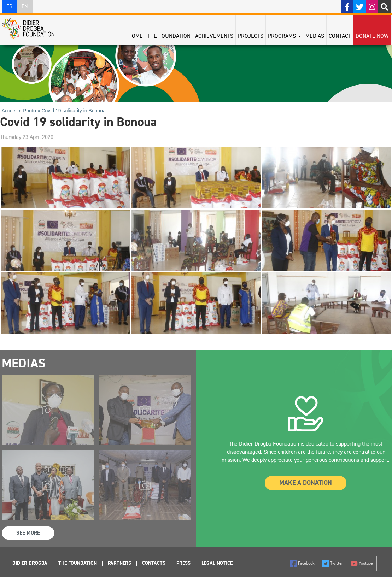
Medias (315, 36)
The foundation (78, 563)
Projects (251, 36)
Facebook (302, 564)
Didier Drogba (30, 563)
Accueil (10, 111)
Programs (284, 36)
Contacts (154, 563)
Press (183, 563)
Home (136, 36)
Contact (340, 36)
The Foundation (169, 36)
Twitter (333, 564)
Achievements (214, 36)
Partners (119, 563)
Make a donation (306, 483)
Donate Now (372, 36)
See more (28, 533)
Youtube (362, 564)
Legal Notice (217, 563)
